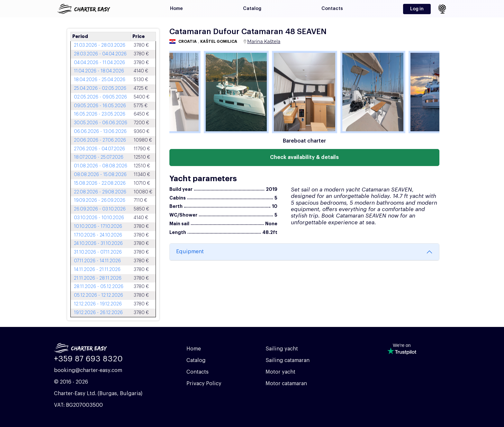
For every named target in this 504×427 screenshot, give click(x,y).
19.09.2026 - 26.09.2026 (100, 200)
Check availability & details (304, 157)
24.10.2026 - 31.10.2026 (98, 244)
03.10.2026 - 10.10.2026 (99, 218)
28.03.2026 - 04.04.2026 (100, 54)
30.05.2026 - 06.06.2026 (101, 123)
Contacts (332, 9)
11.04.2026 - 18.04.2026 (99, 71)
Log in (417, 9)
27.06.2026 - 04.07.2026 (99, 149)
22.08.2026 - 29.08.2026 (100, 192)
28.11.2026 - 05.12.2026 (99, 287)
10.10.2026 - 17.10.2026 (98, 227)
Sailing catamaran (288, 360)
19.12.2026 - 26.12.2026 (98, 313)
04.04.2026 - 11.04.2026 (99, 63)
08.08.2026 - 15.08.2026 (100, 175)
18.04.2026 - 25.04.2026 (100, 80)
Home (176, 9)
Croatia (188, 42)
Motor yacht (280, 372)
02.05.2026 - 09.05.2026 (100, 97)
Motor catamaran (286, 384)
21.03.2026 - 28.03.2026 (100, 45)
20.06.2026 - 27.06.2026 (100, 140)
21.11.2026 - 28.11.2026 (98, 278)
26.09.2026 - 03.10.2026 (100, 209)
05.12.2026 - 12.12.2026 (99, 295)
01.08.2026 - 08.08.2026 (101, 166)
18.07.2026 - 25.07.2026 (99, 157)
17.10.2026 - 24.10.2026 (98, 235)
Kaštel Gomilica (219, 42)
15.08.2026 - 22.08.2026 (100, 183)
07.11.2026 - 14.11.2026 (97, 261)
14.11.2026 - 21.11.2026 (97, 270)
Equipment (190, 252)
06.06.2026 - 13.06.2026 (100, 132)
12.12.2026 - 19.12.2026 (98, 304)
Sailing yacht (282, 349)
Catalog (252, 9)
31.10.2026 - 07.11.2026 (98, 252)
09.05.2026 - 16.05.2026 (100, 106)
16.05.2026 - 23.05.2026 (100, 114)
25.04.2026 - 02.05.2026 (100, 88)
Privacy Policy (204, 384)
